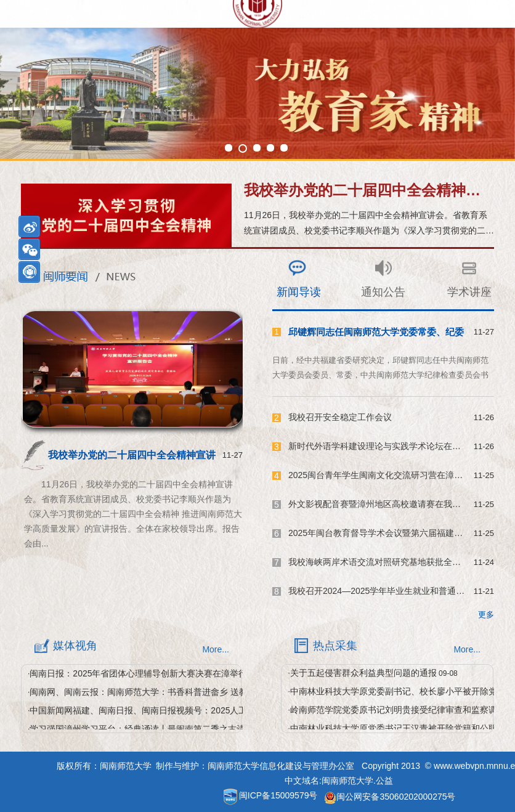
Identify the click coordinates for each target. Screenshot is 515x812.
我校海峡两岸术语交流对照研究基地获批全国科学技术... (395, 562)
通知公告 (383, 292)
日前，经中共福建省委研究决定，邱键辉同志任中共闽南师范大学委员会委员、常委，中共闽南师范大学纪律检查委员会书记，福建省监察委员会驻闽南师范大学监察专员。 (380, 375)
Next (9, 102)
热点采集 (335, 646)
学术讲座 (469, 292)
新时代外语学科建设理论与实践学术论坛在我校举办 (387, 446)
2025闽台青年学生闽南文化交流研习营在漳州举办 (384, 475)
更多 (486, 615)
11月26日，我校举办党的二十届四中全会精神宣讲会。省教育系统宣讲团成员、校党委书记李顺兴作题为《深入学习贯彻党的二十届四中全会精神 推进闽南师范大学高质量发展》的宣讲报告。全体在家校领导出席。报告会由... (133, 514)
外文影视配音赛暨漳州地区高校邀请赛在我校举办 (383, 504)
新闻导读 (299, 292)
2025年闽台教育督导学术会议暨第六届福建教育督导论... (396, 533)
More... (216, 649)
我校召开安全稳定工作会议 (340, 417)
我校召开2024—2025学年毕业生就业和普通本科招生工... (397, 591)
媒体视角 (75, 646)
